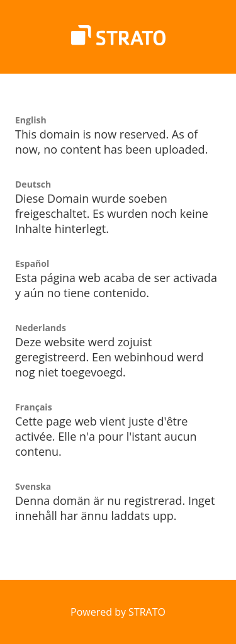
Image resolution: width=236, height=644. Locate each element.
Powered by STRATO (118, 612)
